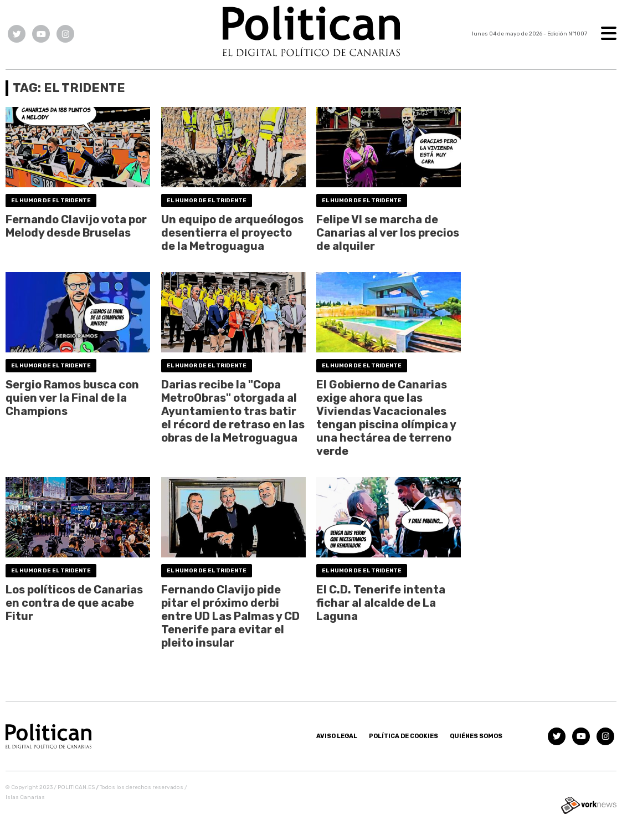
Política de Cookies (403, 736)
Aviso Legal (337, 736)
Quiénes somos (476, 736)
